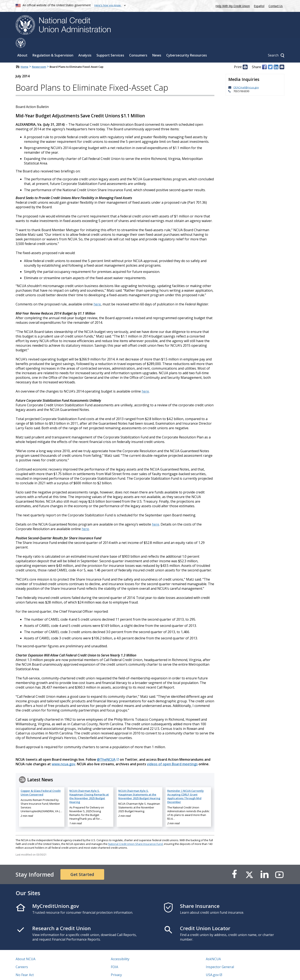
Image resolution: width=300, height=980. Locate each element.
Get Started (82, 864)
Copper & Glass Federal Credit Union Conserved (41, 783)
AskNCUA (213, 949)
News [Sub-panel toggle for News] (157, 45)
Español (259, 6)
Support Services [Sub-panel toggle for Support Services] (110, 45)
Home (24, 57)
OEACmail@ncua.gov (246, 77)
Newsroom (39, 57)
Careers (22, 957)
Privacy (116, 965)
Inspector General (220, 957)
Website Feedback (125, 973)
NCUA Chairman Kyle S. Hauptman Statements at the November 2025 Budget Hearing (139, 784)
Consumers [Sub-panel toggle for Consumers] (138, 45)
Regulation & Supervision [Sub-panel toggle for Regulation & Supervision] (53, 45)
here (97, 294)
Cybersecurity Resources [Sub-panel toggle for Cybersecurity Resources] (187, 45)
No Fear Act (25, 965)
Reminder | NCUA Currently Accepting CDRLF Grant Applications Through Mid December (186, 786)
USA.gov (212, 965)
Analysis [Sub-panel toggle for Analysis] (85, 45)
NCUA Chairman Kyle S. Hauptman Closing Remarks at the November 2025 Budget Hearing (89, 786)
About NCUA (26, 949)
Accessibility (120, 949)
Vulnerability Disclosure (34, 973)
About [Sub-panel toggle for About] (22, 45)
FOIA (114, 957)
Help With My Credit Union (232, 6)
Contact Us (276, 6)
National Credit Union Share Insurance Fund (135, 834)
